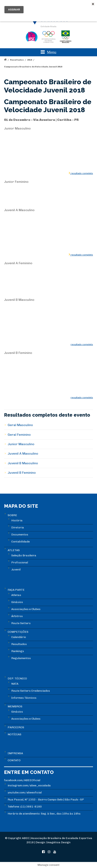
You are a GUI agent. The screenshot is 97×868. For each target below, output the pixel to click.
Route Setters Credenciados (31, 691)
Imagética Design (58, 842)
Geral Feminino (19, 435)
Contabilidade (21, 542)
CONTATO (14, 760)
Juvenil (16, 570)
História (17, 520)
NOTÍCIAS (14, 734)
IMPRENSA (15, 753)
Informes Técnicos (24, 698)
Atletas (16, 595)
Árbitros (17, 616)
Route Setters (21, 623)
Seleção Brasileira (24, 555)
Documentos (20, 535)
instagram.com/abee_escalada (29, 785)
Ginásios (17, 602)
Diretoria (18, 527)
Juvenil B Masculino (23, 463)
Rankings (18, 651)
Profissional (20, 562)
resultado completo (82, 173)
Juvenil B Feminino (22, 473)
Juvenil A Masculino (23, 454)
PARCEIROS (16, 727)
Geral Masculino (20, 425)
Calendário (19, 637)
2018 (30, 60)
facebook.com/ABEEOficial (22, 780)
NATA (15, 684)
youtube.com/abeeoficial (25, 792)
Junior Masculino (21, 444)
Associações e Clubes (26, 609)
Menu (48, 52)
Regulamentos (21, 658)
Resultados (17, 60)
